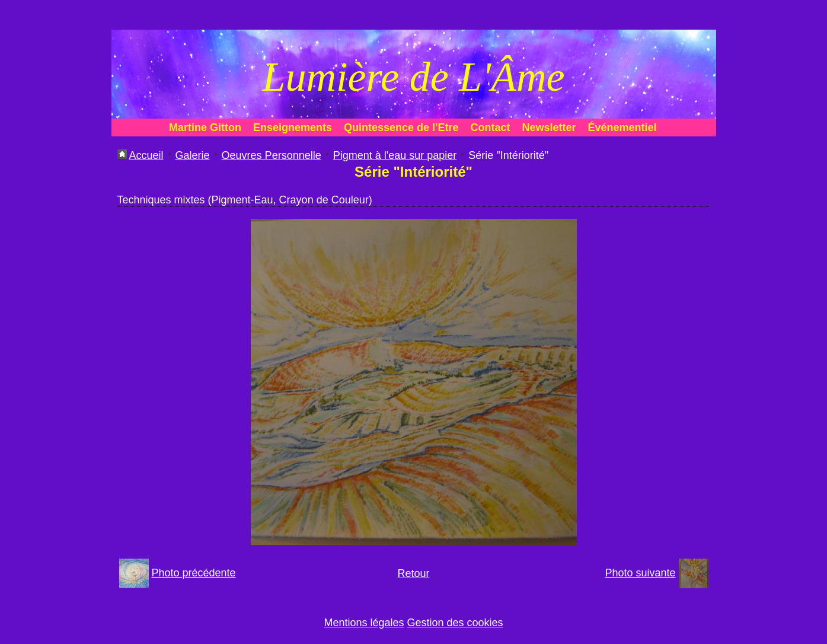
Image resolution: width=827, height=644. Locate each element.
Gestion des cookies (455, 623)
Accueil (146, 155)
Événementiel (622, 127)
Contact (490, 127)
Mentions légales (364, 623)
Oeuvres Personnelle (272, 155)
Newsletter (549, 127)
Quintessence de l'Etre (401, 127)
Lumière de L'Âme (413, 77)
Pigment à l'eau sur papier (395, 155)
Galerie (193, 155)
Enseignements (293, 127)
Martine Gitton (205, 127)
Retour (413, 573)
